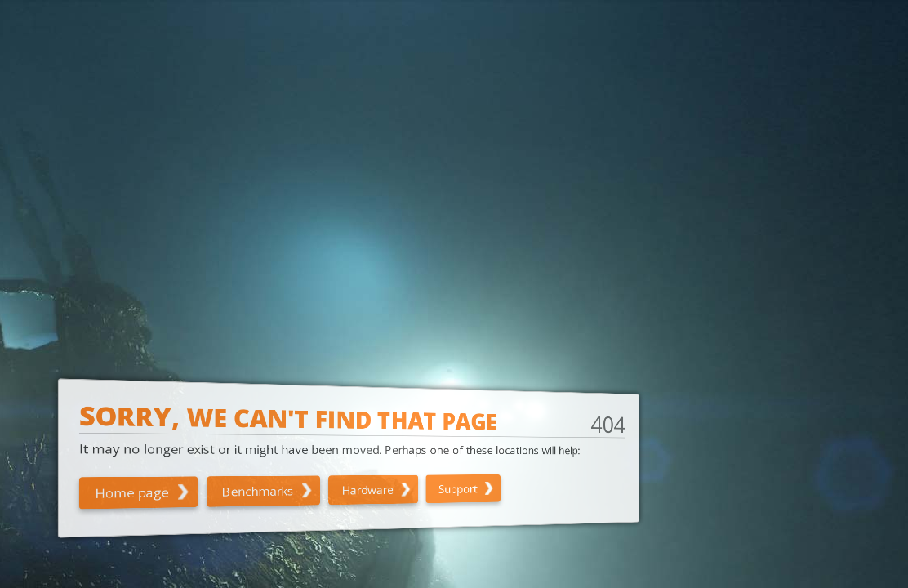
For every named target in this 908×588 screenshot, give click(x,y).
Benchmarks (258, 491)
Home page (136, 492)
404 (613, 423)
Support (459, 489)
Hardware (368, 490)
